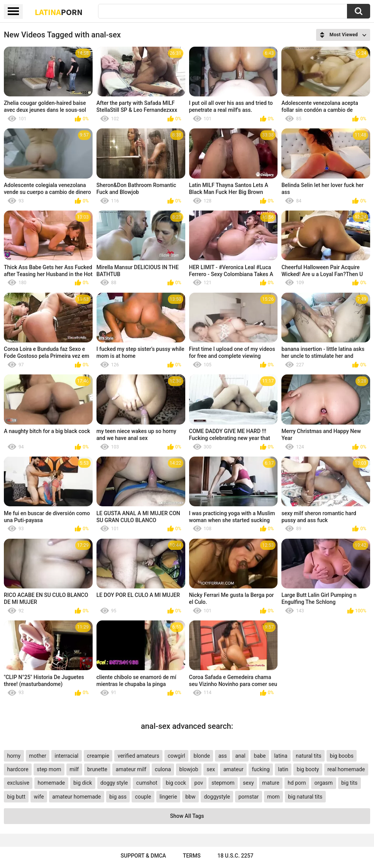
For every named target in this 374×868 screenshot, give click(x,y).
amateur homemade (76, 797)
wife (39, 797)
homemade (52, 783)
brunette (97, 769)
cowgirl (177, 756)
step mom (49, 769)
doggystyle (217, 797)
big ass (118, 797)
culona (163, 769)
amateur (234, 769)
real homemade (346, 769)
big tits (349, 783)
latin (283, 769)
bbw (190, 797)
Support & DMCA (143, 856)
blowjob (189, 769)
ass (223, 756)
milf (74, 769)
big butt (16, 797)
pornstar (249, 797)
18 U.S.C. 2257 (235, 856)
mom (273, 797)
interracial (66, 756)
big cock (176, 783)
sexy (248, 783)
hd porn (297, 783)
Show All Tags (187, 816)
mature (271, 783)
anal (240, 756)
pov (199, 783)
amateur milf (131, 769)
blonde (202, 756)
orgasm (324, 783)
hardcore (18, 769)
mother (38, 756)
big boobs (342, 756)
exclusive (18, 783)
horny (14, 756)
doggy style (114, 783)
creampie (98, 756)
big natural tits (305, 797)
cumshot (147, 783)
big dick (83, 783)
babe (260, 756)
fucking (261, 769)
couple (143, 797)
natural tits (308, 756)
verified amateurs (139, 756)
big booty (308, 769)
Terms (192, 856)
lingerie (168, 797)
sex (211, 769)
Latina (59, 12)
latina (281, 756)
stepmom (223, 783)
